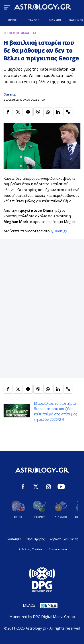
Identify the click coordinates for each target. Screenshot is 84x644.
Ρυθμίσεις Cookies (30, 549)
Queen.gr (10, 94)
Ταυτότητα (14, 539)
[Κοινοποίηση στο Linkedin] (58, 112)
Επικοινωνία (58, 549)
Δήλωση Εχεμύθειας (64, 539)
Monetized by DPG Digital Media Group (42, 617)
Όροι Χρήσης (36, 539)
